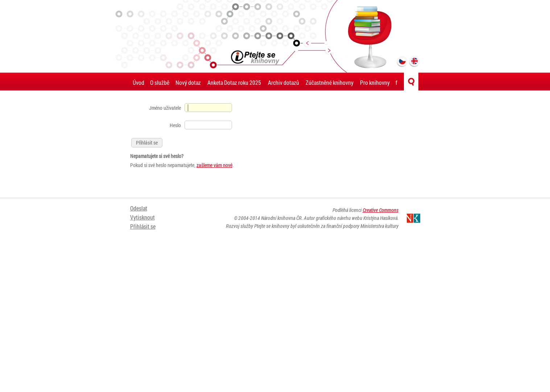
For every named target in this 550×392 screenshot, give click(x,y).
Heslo (175, 125)
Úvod (138, 82)
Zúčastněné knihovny (330, 82)
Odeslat (139, 208)
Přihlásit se (143, 226)
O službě (160, 82)
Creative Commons (381, 210)
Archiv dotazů (284, 82)
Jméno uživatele (165, 108)
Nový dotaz (188, 82)
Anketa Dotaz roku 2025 (234, 82)
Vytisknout (142, 217)
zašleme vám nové (214, 165)
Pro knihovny (375, 82)
